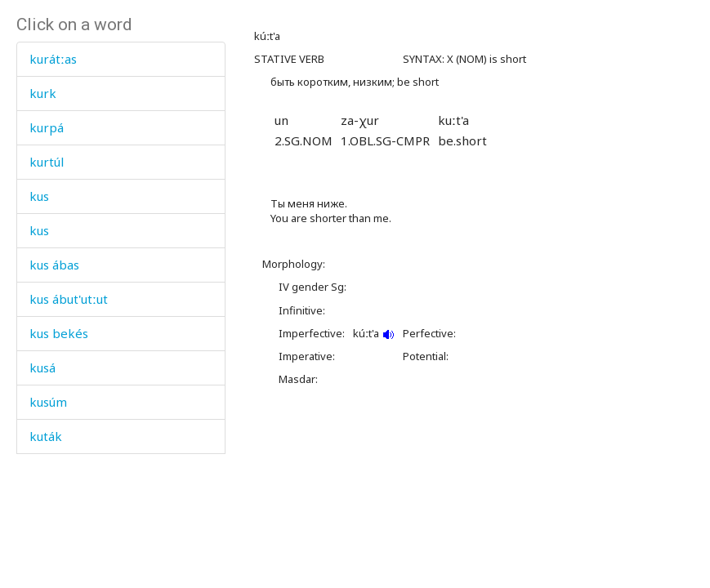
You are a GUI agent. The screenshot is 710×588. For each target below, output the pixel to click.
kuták (46, 436)
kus (39, 196)
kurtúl (47, 162)
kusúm (48, 402)
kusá (42, 367)
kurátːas (53, 59)
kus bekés (59, 333)
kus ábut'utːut (69, 299)
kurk (43, 93)
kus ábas (54, 265)
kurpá (47, 127)
